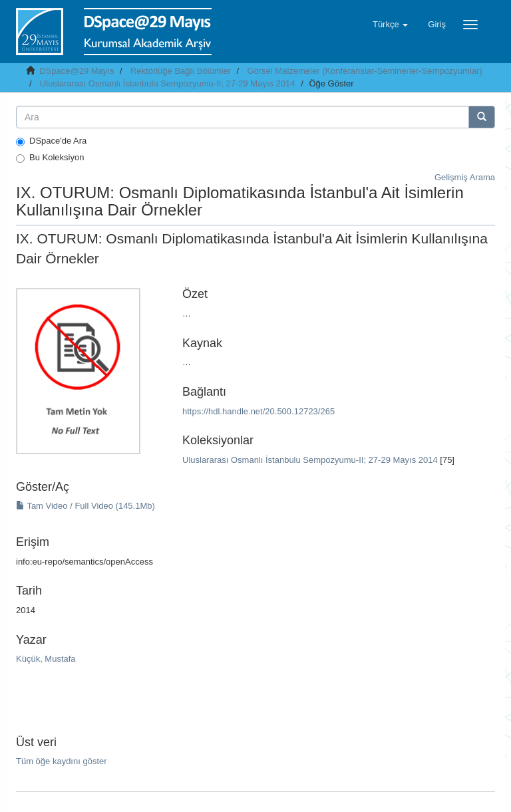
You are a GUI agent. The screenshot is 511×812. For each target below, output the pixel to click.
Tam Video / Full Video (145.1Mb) (85, 506)
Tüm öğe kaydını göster (62, 761)
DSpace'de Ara (51, 141)
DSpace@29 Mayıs (77, 71)
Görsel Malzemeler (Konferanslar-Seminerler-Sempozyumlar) (364, 71)
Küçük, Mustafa (46, 659)
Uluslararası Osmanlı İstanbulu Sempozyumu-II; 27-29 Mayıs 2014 (168, 83)
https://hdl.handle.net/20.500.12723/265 (258, 411)
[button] (390, 25)
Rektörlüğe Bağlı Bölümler (181, 71)
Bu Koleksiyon (50, 158)
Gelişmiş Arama (465, 177)
